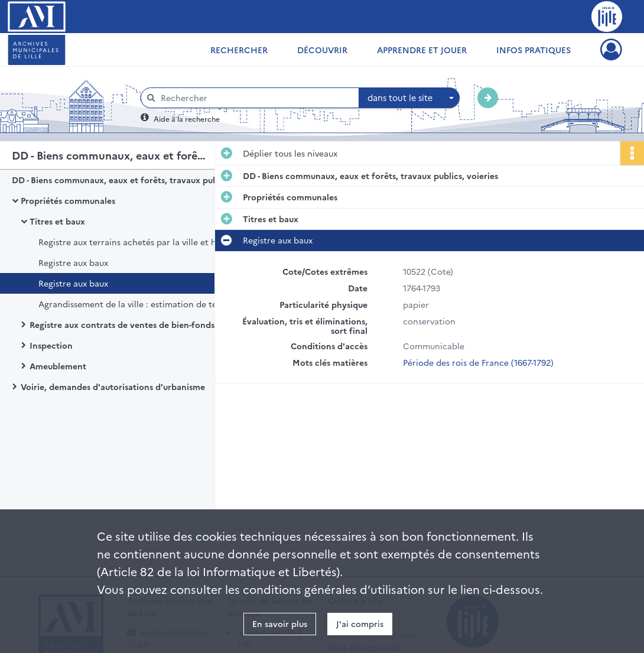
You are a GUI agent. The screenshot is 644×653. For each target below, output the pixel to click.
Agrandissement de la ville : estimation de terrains (139, 304)
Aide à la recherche (187, 118)
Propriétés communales (68, 200)
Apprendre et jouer (422, 50)
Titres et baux (57, 221)
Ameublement (58, 366)
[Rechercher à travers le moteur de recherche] (256, 98)
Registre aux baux (73, 262)
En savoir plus (280, 623)
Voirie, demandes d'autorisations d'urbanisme (113, 386)
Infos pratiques (534, 50)
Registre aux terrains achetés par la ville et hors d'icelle (149, 242)
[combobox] (409, 98)
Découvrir (322, 50)
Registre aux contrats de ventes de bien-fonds (122, 324)
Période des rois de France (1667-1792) (478, 362)
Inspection (51, 345)
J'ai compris (360, 623)
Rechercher (239, 50)
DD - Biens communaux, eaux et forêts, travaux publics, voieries (130, 180)
